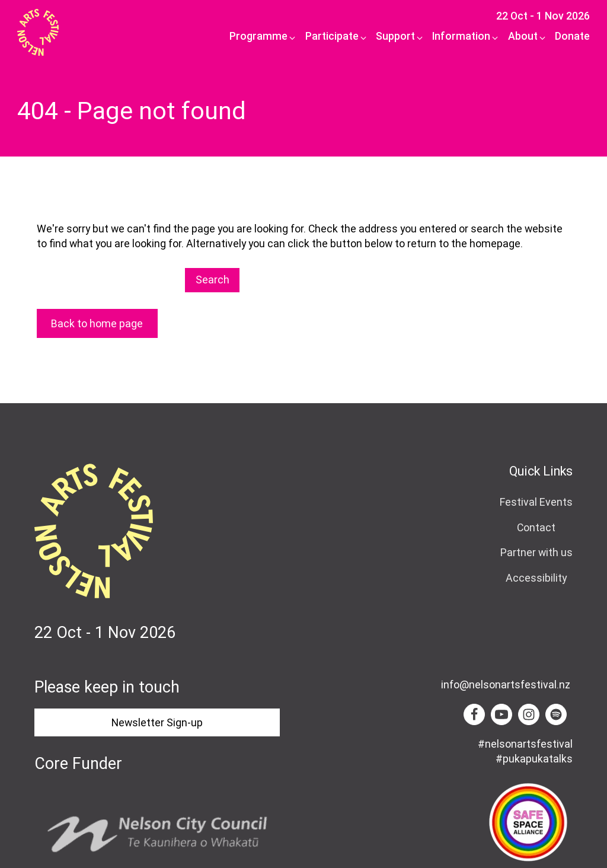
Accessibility (536, 578)
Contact (536, 527)
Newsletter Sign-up (157, 722)
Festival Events (536, 502)
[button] (259, 36)
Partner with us (536, 552)
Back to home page (97, 323)
